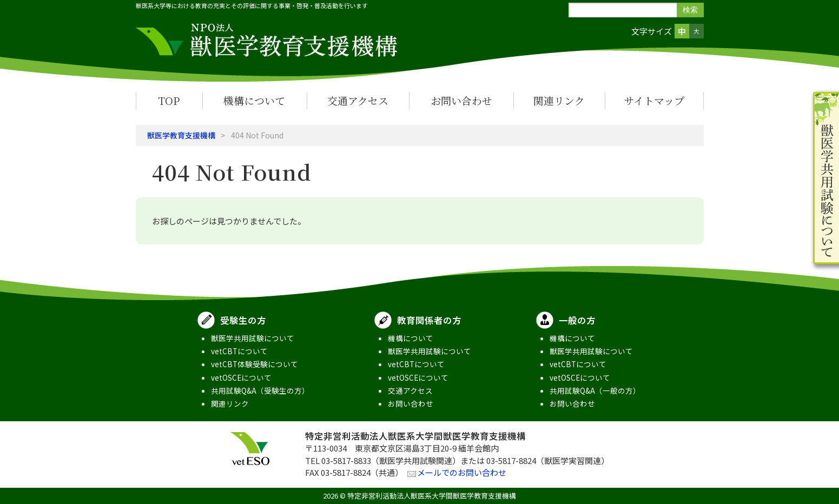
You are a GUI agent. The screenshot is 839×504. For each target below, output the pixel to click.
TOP (169, 100)
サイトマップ (654, 100)
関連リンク (559, 100)
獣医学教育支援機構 (181, 135)
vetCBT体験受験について (255, 364)
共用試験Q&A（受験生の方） (260, 390)
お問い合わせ (461, 100)
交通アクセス (358, 100)
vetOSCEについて (241, 377)
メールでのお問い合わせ (462, 472)
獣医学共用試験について (253, 338)
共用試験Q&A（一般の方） (595, 390)
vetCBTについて (239, 351)
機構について (254, 100)
